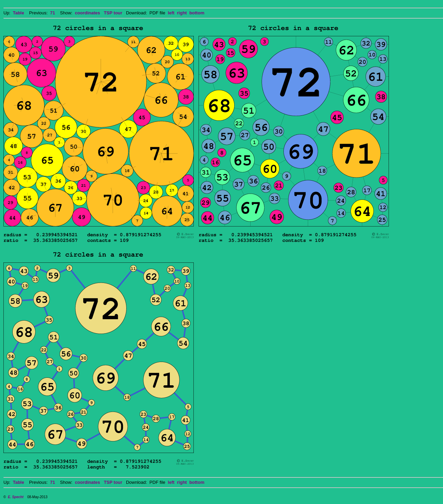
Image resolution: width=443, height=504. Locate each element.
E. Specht (16, 497)
